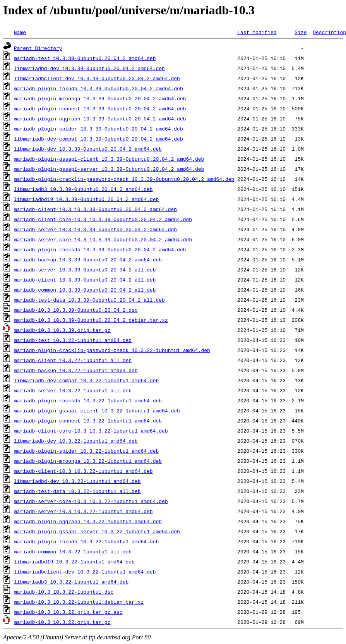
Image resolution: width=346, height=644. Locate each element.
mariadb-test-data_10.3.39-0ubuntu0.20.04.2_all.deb (89, 300)
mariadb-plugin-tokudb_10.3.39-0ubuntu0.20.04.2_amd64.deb (98, 88)
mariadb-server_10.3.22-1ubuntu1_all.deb (73, 390)
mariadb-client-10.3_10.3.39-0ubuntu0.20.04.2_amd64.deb (95, 209)
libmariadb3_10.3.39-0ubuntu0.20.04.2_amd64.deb (83, 189)
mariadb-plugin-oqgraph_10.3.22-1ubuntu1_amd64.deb (88, 521)
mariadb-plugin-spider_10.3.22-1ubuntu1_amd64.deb (86, 451)
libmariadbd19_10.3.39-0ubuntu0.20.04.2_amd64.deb (86, 199)
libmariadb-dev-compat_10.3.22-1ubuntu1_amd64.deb (86, 380)
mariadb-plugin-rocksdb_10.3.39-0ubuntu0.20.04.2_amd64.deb (100, 249)
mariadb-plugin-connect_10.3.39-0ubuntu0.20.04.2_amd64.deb (100, 108)
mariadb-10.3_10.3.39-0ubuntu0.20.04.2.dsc (76, 310)
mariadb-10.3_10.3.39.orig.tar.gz (62, 330)
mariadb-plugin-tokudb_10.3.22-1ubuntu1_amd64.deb (86, 541)
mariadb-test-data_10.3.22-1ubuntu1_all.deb (77, 491)
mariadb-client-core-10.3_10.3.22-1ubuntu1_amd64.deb (91, 431)
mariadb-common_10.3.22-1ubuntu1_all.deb (73, 551)
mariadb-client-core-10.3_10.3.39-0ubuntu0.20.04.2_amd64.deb (103, 219)
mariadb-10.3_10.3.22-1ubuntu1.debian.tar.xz (79, 602)
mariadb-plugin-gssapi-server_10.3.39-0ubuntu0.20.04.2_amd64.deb (109, 169)
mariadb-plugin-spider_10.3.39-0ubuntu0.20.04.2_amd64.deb (98, 129)
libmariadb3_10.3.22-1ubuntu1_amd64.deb (71, 582)
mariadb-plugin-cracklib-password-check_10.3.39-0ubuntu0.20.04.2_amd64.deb (124, 179)
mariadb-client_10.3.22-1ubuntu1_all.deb (73, 360)
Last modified (257, 32)
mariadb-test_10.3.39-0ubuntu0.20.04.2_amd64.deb (85, 58)
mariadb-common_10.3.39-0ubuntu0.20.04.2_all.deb (85, 290)
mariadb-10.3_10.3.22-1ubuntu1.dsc (64, 592)
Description (329, 32)
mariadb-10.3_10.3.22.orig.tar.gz (62, 622)
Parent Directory (38, 48)
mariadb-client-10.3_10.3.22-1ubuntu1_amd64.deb (83, 471)
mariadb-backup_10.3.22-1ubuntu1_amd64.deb (76, 370)
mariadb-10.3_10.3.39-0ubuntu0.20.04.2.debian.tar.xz (91, 320)
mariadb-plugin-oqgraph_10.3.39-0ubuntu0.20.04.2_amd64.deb (100, 118)
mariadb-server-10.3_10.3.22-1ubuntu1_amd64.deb (83, 511)
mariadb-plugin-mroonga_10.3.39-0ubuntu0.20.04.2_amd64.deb (100, 98)
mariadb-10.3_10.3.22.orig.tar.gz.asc (68, 612)
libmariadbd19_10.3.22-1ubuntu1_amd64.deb (74, 562)
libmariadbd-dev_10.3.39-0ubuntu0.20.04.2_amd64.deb (89, 68)
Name (20, 32)
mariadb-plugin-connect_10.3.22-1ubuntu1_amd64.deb (88, 421)
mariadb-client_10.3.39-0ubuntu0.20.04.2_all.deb (85, 280)
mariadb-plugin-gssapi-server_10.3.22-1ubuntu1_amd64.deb (97, 531)
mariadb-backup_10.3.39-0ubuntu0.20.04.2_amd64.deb (88, 259)
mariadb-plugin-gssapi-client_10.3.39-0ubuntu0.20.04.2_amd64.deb (109, 159)
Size (301, 32)
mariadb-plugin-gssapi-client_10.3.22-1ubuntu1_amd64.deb (97, 410)
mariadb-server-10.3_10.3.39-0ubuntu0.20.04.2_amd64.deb (95, 229)
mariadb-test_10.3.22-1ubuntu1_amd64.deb (73, 340)
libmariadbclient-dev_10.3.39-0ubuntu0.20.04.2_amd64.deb (97, 78)
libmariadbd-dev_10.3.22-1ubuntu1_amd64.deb (77, 481)
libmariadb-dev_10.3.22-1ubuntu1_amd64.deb (76, 441)
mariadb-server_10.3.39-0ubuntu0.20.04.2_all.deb (85, 270)
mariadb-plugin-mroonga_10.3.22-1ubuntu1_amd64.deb (88, 461)
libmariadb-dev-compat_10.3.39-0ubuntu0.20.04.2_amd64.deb (98, 139)
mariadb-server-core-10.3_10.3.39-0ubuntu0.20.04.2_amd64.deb (103, 239)
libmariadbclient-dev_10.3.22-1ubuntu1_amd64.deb (85, 572)
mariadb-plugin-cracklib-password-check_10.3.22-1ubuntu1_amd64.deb (112, 350)
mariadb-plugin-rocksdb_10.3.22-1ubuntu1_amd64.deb (88, 400)
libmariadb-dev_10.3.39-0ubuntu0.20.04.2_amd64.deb (88, 149)
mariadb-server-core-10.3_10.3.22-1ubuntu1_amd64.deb (91, 501)
